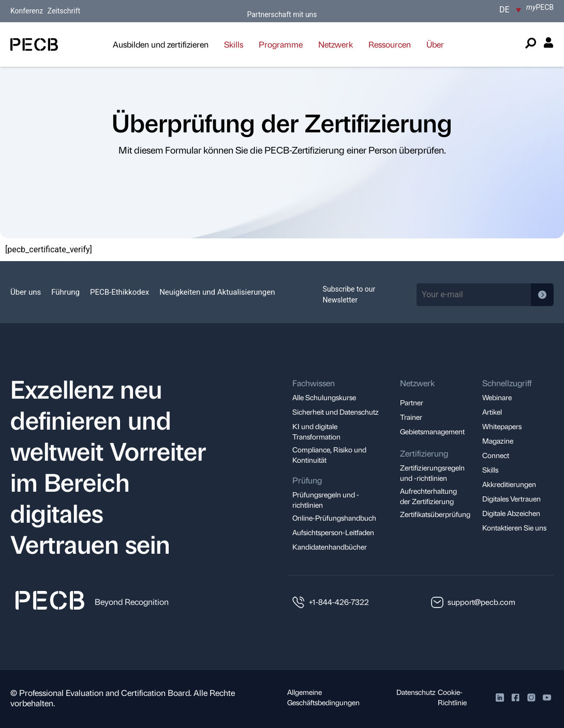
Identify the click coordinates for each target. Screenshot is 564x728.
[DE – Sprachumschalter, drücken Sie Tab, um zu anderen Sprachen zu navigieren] (510, 10)
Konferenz (28, 11)
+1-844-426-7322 (339, 602)
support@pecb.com (481, 602)
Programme (281, 44)
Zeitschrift (64, 11)
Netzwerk (336, 44)
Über (435, 44)
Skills (234, 44)
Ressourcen (390, 44)
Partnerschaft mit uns (282, 14)
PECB (540, 7)
